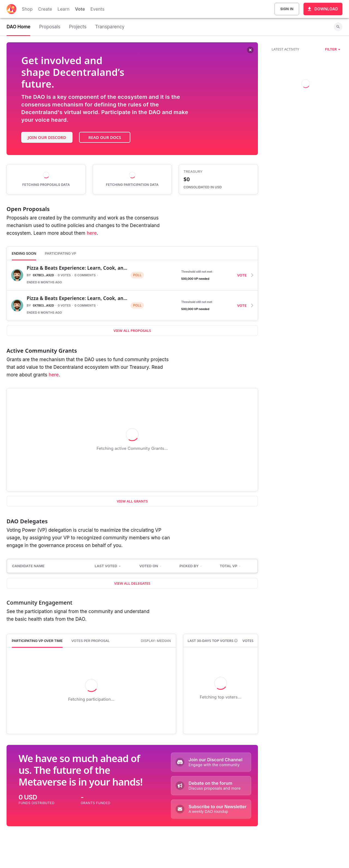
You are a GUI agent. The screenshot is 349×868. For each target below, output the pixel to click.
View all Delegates (132, 583)
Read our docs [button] (105, 137)
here (92, 233)
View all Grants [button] (132, 501)
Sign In (287, 9)
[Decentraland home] (11, 9)
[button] (333, 49)
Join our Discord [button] (47, 137)
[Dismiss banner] (250, 50)
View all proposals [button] (132, 331)
